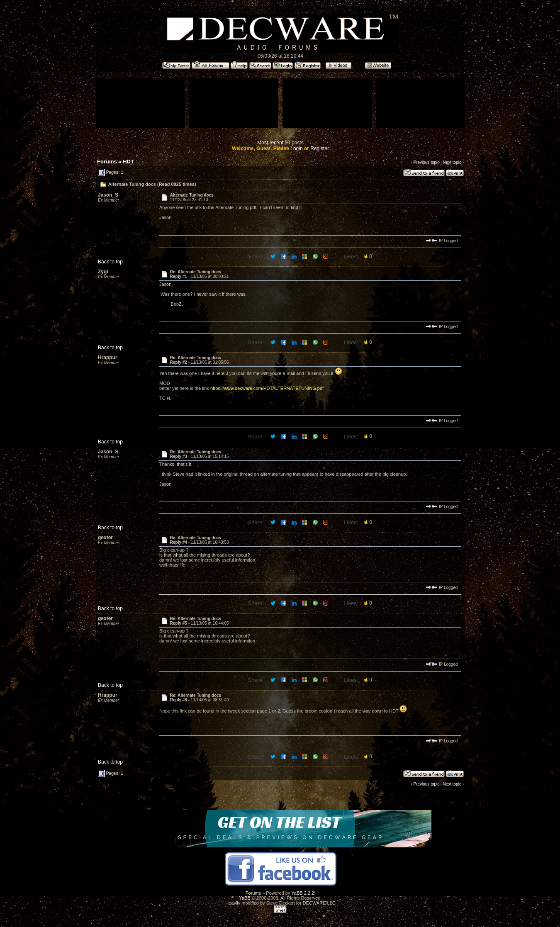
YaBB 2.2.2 (303, 893)
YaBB (245, 898)
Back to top (110, 262)
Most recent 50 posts (280, 143)
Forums (107, 162)
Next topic (452, 162)
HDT (128, 162)
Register (320, 148)
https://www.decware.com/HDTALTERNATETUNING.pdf (267, 388)
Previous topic (426, 162)
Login (296, 148)
